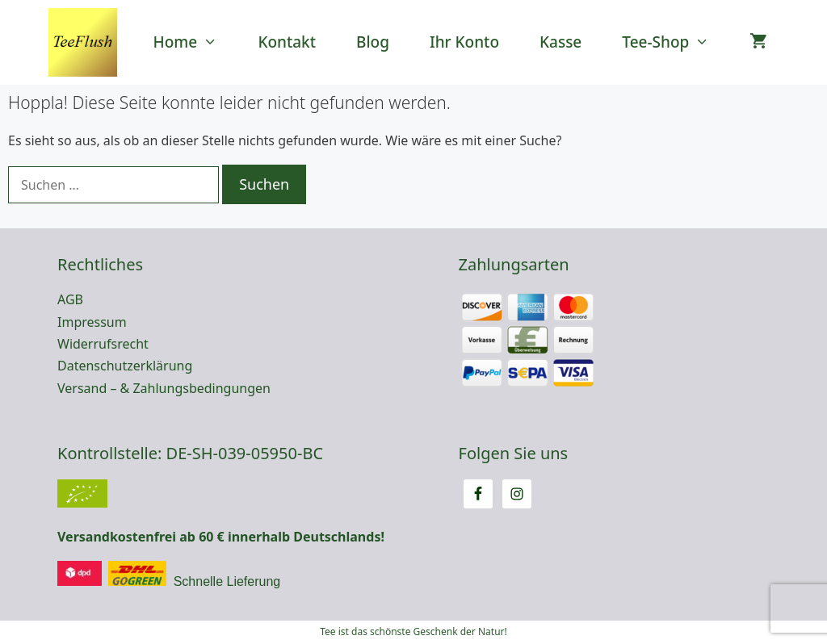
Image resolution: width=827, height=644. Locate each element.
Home (196, 42)
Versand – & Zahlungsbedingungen (164, 388)
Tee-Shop (676, 42)
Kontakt (287, 42)
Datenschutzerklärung (125, 366)
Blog (373, 42)
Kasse (560, 42)
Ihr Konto (464, 42)
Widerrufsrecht (103, 344)
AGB (70, 299)
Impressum (92, 322)
